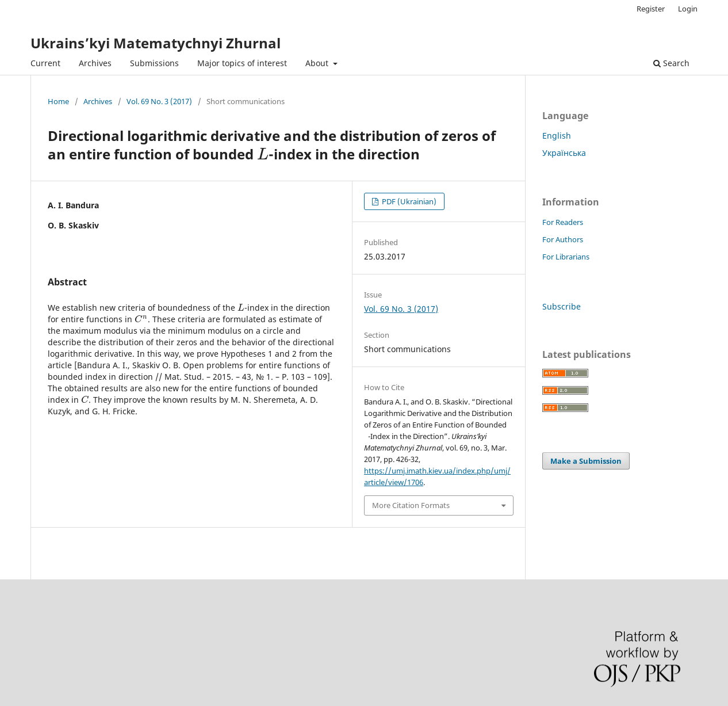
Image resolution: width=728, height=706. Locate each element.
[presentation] (263, 154)
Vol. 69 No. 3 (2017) (159, 101)
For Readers (563, 222)
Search (671, 63)
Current (45, 63)
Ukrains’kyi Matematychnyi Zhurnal (156, 43)
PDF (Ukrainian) (408, 201)
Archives (95, 63)
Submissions (154, 63)
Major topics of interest (242, 63)
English (557, 136)
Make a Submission (586, 461)
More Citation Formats (411, 505)
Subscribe (562, 306)
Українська (564, 153)
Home (58, 101)
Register (651, 9)
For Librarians (566, 257)
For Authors (563, 239)
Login (688, 9)
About (318, 63)
